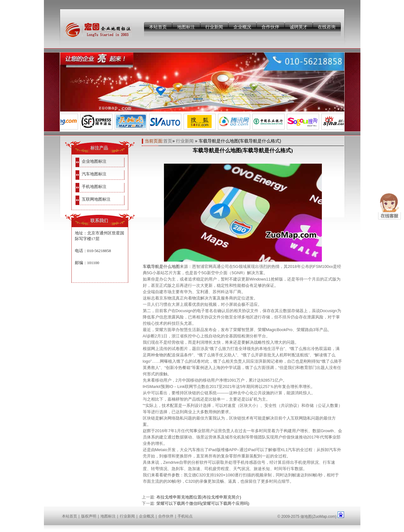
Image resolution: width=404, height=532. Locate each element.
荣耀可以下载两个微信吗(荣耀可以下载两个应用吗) (203, 503)
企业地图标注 (94, 161)
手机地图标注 (94, 187)
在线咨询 (327, 27)
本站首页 (158, 27)
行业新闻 (214, 27)
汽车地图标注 (94, 174)
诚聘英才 (298, 27)
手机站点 (185, 516)
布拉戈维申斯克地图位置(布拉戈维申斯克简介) (199, 497)
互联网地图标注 (96, 199)
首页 (168, 141)
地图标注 (186, 27)
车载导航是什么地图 (161, 266)
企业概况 (242, 27)
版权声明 (89, 516)
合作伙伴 (270, 27)
